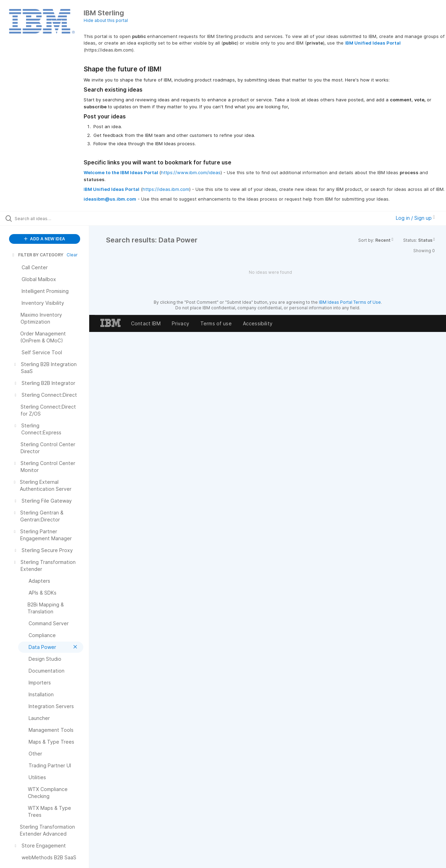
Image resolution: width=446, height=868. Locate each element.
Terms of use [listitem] (216, 323)
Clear (72, 255)
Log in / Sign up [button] (415, 218)
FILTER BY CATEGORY (37, 255)
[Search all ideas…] (53, 218)
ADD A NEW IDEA (45, 239)
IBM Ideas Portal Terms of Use (350, 302)
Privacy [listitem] (180, 323)
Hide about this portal (106, 20)
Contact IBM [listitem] (146, 323)
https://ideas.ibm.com (166, 189)
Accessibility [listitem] (258, 323)
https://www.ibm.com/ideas (191, 172)
